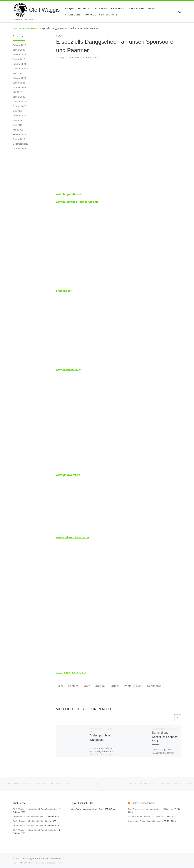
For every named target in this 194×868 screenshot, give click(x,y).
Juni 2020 (18, 111)
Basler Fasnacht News (143, 803)
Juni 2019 (18, 125)
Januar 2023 (19, 83)
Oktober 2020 (19, 106)
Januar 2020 (19, 120)
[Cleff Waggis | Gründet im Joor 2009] (20, 9)
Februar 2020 (19, 116)
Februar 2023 (19, 78)
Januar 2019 (19, 139)
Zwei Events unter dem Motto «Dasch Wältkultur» (151, 809)
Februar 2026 (19, 45)
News (27, 28)
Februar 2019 (19, 134)
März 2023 (18, 73)
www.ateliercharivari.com (72, 537)
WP (25, 863)
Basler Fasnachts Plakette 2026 (27, 821)
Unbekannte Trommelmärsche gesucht (146, 821)
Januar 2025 (19, 59)
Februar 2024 (19, 64)
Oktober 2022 (19, 87)
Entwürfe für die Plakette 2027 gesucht (146, 817)
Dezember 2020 (21, 102)
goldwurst (70, 475)
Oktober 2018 (19, 149)
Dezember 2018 (21, 144)
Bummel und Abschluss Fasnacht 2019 (165, 737)
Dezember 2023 (21, 69)
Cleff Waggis (27, 858)
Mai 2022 (17, 92)
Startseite (17, 28)
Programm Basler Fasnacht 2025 (28, 826)
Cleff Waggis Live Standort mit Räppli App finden (35, 809)
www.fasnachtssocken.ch (71, 673)
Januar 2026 (19, 50)
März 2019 (18, 130)
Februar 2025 (19, 55)
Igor (64, 58)
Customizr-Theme (55, 863)
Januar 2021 (19, 97)
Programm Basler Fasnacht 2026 (28, 817)
